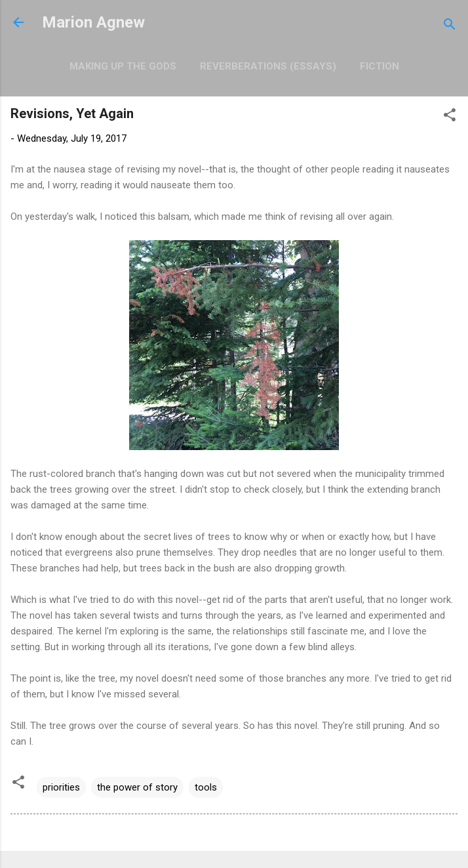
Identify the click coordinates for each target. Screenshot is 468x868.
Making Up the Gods (123, 66)
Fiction (380, 66)
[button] (450, 117)
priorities (61, 787)
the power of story (137, 787)
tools (206, 787)
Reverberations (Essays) (268, 66)
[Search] (450, 27)
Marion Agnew (93, 22)
